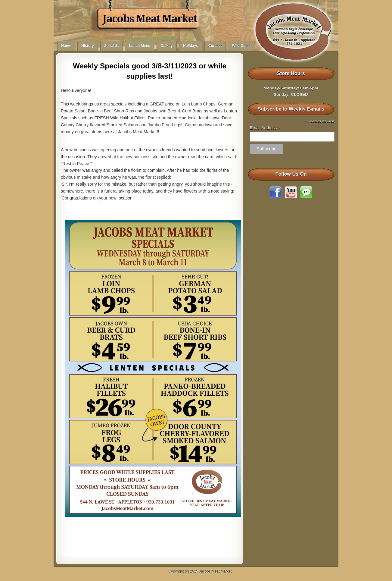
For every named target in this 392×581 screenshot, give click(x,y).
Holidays (191, 46)
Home (66, 46)
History (87, 46)
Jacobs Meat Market (150, 19)
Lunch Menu (140, 46)
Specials (112, 46)
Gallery (167, 46)
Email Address (265, 128)
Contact (215, 46)
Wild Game (241, 46)
